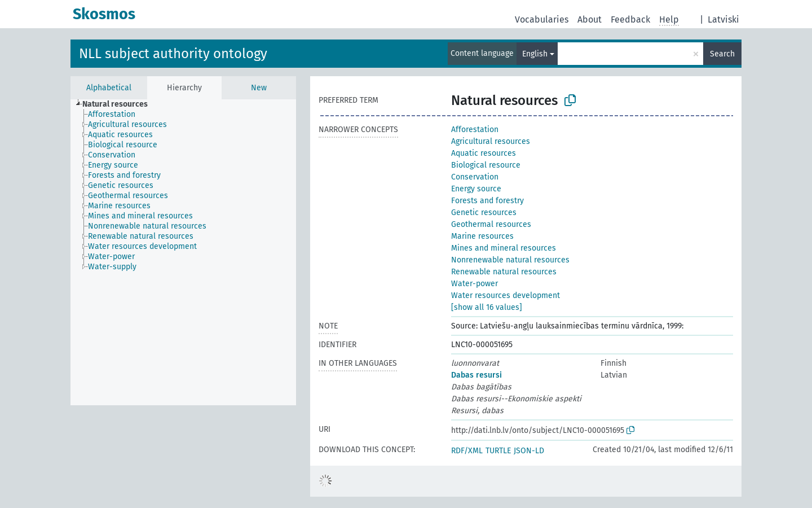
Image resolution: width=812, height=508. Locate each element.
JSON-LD (529, 451)
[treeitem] (120, 104)
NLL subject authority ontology (173, 54)
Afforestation (475, 130)
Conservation (475, 177)
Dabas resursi (476, 375)
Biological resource (486, 165)
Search (722, 54)
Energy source (476, 189)
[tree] (183, 252)
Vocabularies (542, 19)
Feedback (630, 19)
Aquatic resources (484, 153)
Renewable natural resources (504, 272)
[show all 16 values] (487, 307)
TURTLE (498, 451)
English (535, 54)
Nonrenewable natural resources (510, 260)
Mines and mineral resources (504, 248)
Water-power (475, 284)
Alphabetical (109, 88)
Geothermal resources (491, 224)
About (590, 19)
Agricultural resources (491, 141)
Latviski (723, 19)
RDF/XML (467, 451)
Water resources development (506, 295)
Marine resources (482, 236)
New (259, 88)
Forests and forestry (487, 201)
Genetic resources (484, 213)
